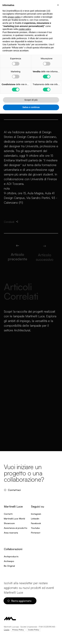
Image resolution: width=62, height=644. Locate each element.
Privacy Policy (18, 630)
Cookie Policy (34, 630)
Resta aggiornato (19, 601)
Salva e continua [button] (31, 107)
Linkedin (35, 519)
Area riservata (11, 533)
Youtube (35, 528)
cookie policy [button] (25, 29)
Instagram (36, 514)
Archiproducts (11, 556)
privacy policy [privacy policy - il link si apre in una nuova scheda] (14, 17)
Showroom (9, 523)
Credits (7, 630)
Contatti (8, 514)
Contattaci (12, 490)
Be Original (9, 566)
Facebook (36, 523)
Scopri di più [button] (31, 100)
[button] (58, 5)
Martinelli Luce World (14, 519)
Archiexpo (9, 561)
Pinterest (36, 533)
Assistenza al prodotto (16, 528)
